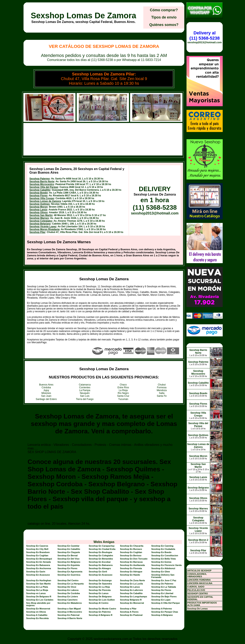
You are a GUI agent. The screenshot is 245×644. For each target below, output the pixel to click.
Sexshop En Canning (162, 546)
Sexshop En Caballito (69, 549)
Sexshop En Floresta (131, 568)
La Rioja (123, 390)
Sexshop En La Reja (99, 587)
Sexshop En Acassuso (38, 575)
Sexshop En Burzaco (131, 549)
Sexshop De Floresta (100, 590)
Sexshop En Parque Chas (165, 612)
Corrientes (85, 387)
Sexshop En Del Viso (68, 559)
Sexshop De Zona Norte (132, 580)
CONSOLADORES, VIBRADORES (197, 575)
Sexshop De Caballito (131, 593)
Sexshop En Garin (36, 572)
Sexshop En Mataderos (70, 603)
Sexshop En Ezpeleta (69, 565)
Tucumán (123, 399)
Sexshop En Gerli (98, 572)
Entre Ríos (123, 387)
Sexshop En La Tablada (164, 587)
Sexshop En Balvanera (38, 565)
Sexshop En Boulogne (100, 552)
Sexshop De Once (67, 587)
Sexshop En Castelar (68, 546)
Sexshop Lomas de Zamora (45, 201)
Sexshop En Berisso (131, 555)
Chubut (162, 385)
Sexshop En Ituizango (100, 580)
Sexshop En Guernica (69, 575)
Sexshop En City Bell (37, 549)
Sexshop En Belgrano (69, 562)
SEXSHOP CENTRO (198, 594)
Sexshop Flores (38, 196)
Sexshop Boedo (38, 193)
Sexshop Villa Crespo (42, 198)
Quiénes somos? (164, 25)
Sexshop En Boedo (161, 552)
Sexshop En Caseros (37, 546)
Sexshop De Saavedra (100, 584)
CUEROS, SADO (196, 587)
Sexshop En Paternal (68, 615)
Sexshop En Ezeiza (161, 562)
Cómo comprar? (164, 10)
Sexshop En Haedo (130, 575)
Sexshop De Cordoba (69, 593)
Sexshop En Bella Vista (164, 559)
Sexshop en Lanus (36, 593)
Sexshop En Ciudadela (163, 549)
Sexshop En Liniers (68, 597)
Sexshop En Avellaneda (132, 565)
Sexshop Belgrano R (131, 600)
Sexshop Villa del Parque (44, 187)
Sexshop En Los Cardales (40, 600)
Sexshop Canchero (68, 600)
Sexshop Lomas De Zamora (84, 15)
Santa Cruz (123, 396)
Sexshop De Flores (161, 590)
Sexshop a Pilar (128, 609)
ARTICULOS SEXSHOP (199, 571)
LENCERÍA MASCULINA (200, 583)
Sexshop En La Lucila (131, 584)
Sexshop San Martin (41, 215)
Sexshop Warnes (39, 218)
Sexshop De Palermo (162, 584)
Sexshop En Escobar (100, 562)
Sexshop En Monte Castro (102, 609)
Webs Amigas (104, 542)
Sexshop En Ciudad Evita (102, 549)
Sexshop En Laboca (68, 590)
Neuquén (85, 393)
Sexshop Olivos (38, 212)
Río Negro (123, 393)
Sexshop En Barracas (131, 562)
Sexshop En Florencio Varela (167, 565)
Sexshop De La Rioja (37, 590)
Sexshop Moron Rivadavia (44, 229)
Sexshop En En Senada (38, 562)
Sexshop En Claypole (69, 552)
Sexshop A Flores (129, 612)
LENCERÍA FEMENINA (199, 580)
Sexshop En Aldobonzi (163, 568)
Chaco (123, 385)
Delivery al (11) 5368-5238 (205, 36)
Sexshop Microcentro (42, 184)
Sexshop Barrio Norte (42, 181)
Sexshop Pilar (37, 232)
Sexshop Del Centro (68, 580)
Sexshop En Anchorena (38, 568)
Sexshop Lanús (38, 210)
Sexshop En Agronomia (70, 572)
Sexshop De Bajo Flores (164, 597)
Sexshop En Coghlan (131, 552)
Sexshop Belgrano (40, 224)
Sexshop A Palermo (162, 609)
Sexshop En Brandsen (38, 552)
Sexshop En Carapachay (101, 546)
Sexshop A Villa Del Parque (166, 603)
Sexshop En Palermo (100, 612)
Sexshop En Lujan (161, 600)
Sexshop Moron (38, 207)
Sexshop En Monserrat (132, 603)
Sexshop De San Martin (38, 584)
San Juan (46, 396)
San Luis (85, 396)
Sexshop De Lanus (130, 587)
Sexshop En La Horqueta (71, 584)
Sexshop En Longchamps (133, 597)
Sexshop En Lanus (98, 593)
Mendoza (162, 390)
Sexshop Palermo (39, 179)
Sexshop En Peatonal (131, 615)
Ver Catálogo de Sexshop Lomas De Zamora (104, 46)
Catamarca (85, 385)
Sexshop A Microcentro (70, 612)
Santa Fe (162, 396)
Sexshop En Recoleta (37, 618)
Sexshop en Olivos (36, 612)
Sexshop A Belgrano (162, 615)
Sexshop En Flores (67, 568)
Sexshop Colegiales (41, 221)
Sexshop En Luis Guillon (102, 600)
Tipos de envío (164, 17)
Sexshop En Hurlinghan (39, 580)
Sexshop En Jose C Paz (164, 580)
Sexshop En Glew (161, 572)
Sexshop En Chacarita (132, 546)
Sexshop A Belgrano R (100, 615)
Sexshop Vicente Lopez (43, 227)
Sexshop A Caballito (37, 615)
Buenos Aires (46, 385)
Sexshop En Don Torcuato (134, 559)
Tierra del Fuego (85, 399)
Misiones (46, 393)
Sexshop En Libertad (162, 593)
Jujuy (46, 390)
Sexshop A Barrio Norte (70, 618)
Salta (162, 393)
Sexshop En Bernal (68, 555)
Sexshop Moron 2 (198, 540)
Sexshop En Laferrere (131, 590)
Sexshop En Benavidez (101, 559)
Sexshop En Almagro (100, 568)
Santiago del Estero (46, 399)
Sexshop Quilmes (39, 204)
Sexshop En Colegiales (101, 555)
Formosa (162, 387)
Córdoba (46, 387)
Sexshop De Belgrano (100, 597)
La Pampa (85, 390)
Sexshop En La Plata (37, 587)
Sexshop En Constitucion (165, 555)
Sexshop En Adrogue (131, 572)
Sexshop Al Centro (98, 603)
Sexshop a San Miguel (69, 609)
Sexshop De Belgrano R (39, 597)
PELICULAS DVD (196, 590)
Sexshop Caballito (40, 190)
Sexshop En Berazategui (39, 559)
